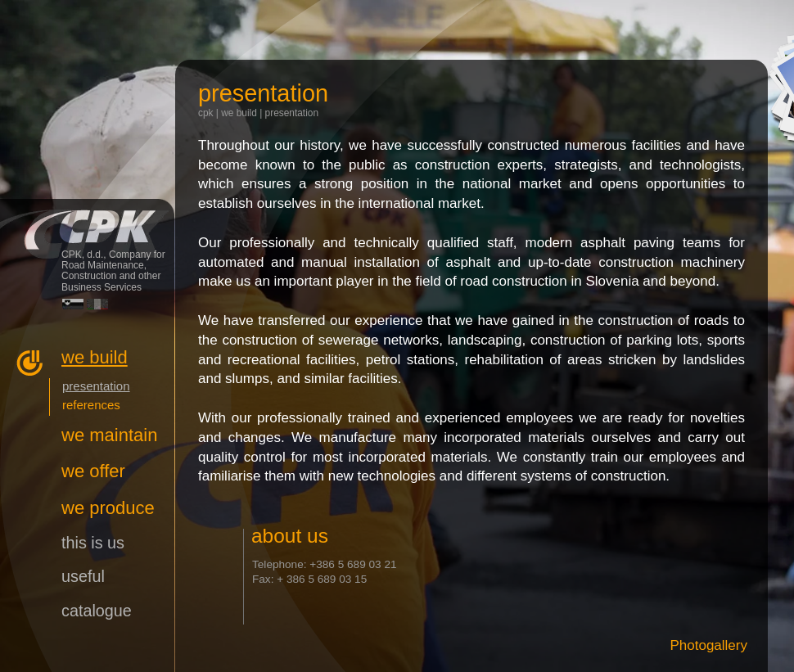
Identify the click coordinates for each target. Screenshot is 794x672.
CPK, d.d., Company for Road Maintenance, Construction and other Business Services (87, 223)
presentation (292, 113)
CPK (206, 113)
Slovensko (73, 304)
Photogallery (708, 645)
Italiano (97, 304)
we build (239, 113)
